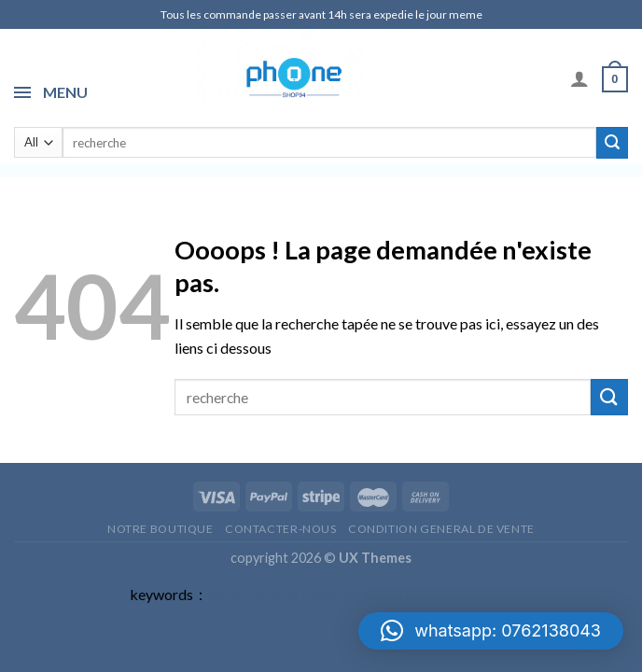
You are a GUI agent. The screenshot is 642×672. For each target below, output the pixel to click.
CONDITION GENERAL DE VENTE (441, 529)
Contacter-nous (281, 529)
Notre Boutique (160, 529)
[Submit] (612, 143)
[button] (491, 631)
